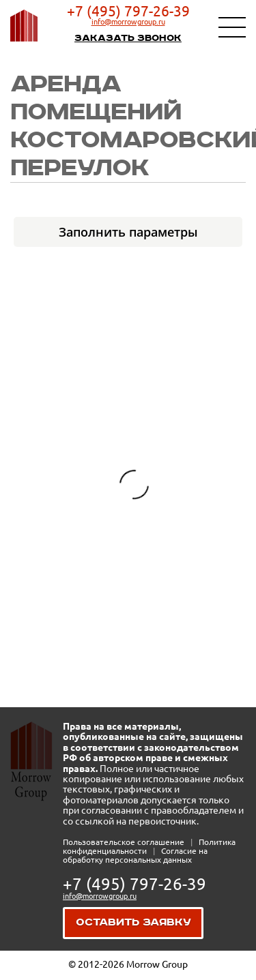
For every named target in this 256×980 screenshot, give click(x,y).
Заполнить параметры (128, 232)
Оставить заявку (133, 922)
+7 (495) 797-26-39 (128, 11)
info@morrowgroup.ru (128, 22)
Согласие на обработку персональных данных (135, 855)
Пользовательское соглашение (125, 842)
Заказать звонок (128, 38)
